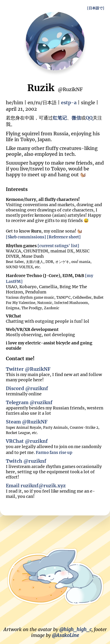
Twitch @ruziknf (26, 461)
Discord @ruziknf (27, 388)
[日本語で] (96, 8)
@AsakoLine (65, 635)
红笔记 (60, 118)
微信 (76, 118)
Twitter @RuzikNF (28, 369)
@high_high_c (75, 629)
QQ (89, 118)
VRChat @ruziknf (27, 441)
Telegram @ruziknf (29, 402)
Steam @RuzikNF (27, 422)
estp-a (69, 103)
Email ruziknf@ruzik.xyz (36, 486)
